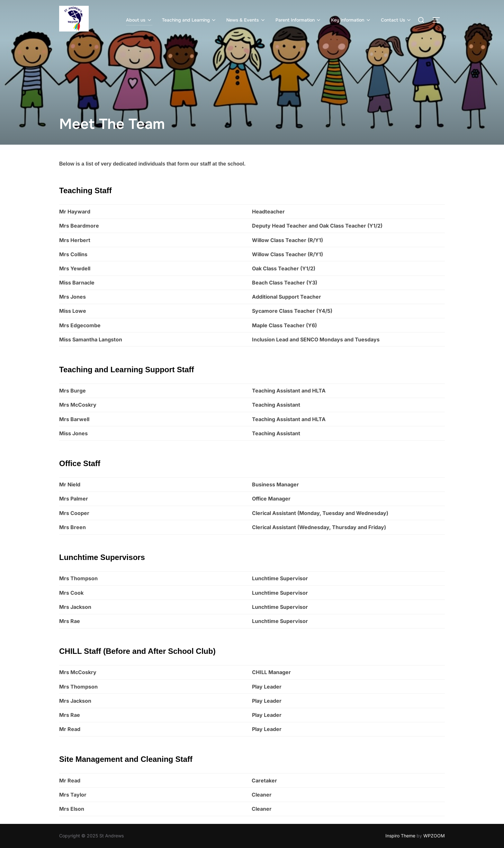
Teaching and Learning (189, 20)
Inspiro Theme (400, 836)
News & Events (246, 20)
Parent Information (299, 20)
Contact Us (396, 20)
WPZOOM (434, 836)
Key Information (351, 20)
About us (139, 20)
